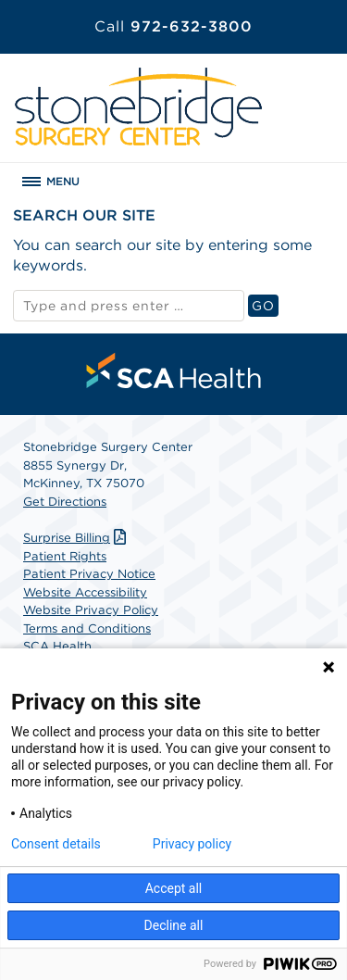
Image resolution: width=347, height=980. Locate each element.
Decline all (174, 925)
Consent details (56, 844)
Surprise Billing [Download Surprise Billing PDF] (77, 538)
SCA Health (57, 646)
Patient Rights (65, 556)
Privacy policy (192, 844)
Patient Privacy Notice (89, 574)
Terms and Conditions (87, 628)
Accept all (174, 888)
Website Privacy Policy (91, 610)
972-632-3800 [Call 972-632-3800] (173, 26)
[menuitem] (174, 371)
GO (265, 305)
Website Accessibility (85, 592)
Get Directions (65, 502)
